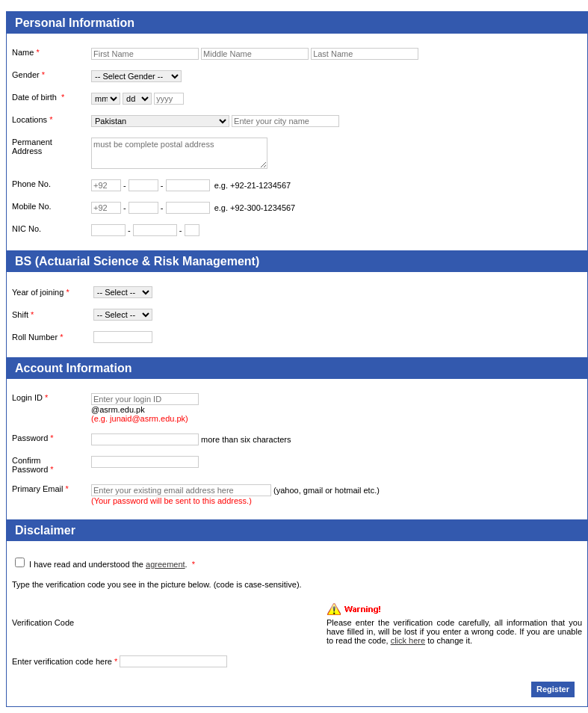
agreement (165, 564)
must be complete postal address (179, 153)
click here (408, 641)
